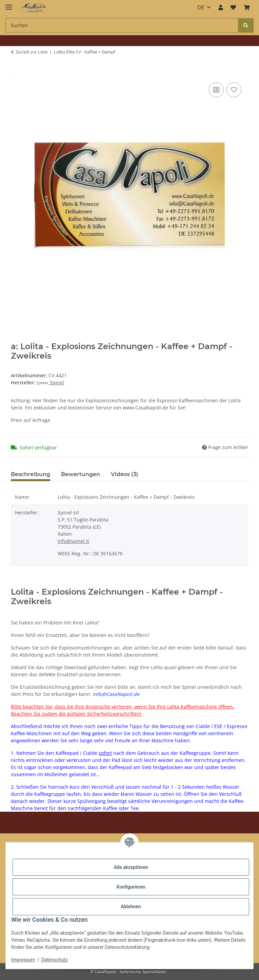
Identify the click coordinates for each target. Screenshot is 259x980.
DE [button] (201, 7)
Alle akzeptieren (131, 867)
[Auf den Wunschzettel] (234, 90)
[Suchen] (246, 25)
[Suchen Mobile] (122, 25)
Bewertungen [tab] (81, 474)
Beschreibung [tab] (31, 474)
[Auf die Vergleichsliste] (216, 90)
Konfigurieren (131, 887)
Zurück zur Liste (32, 52)
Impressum (23, 960)
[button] (221, 7)
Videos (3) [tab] (125, 474)
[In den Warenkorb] (16, 73)
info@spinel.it (73, 541)
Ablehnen (131, 907)
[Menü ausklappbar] (9, 4)
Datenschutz (55, 960)
